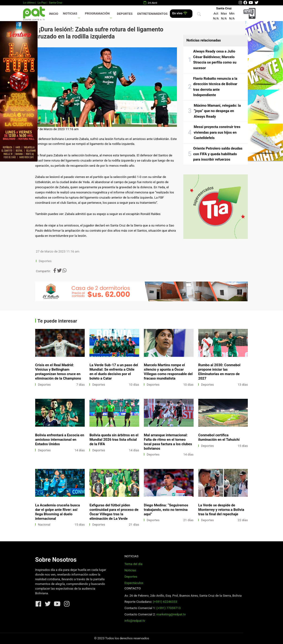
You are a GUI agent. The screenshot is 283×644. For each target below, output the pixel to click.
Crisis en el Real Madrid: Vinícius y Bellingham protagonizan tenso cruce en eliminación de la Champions (58, 372)
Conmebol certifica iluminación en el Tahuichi (219, 437)
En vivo (180, 13)
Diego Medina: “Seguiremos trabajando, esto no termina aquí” (166, 510)
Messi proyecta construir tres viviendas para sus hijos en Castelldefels (217, 132)
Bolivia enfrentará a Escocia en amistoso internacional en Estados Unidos (60, 440)
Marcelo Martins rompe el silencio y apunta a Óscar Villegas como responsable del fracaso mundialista (168, 372)
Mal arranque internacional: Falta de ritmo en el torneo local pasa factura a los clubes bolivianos (168, 442)
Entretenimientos (152, 14)
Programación (97, 13)
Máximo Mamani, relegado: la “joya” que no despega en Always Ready (217, 111)
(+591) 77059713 (168, 608)
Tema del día (133, 564)
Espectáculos (134, 583)
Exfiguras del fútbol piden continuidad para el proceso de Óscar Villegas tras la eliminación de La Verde (114, 512)
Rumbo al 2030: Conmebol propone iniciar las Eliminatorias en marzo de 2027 (219, 372)
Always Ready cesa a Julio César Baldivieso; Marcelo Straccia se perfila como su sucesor (215, 60)
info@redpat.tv (135, 621)
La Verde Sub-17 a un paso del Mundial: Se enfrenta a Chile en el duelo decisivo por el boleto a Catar (114, 372)
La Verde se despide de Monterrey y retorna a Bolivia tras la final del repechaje (221, 510)
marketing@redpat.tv (171, 614)
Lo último (29, 3)
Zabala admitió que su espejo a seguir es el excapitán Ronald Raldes (113, 214)
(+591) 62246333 (165, 602)
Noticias (70, 13)
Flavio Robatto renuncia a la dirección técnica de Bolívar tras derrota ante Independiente (215, 87)
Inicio (54, 14)
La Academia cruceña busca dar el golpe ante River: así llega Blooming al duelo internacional (58, 512)
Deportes (125, 14)
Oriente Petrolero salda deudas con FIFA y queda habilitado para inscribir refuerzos (218, 154)
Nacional (44, 525)
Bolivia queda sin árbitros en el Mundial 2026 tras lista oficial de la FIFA (114, 440)
